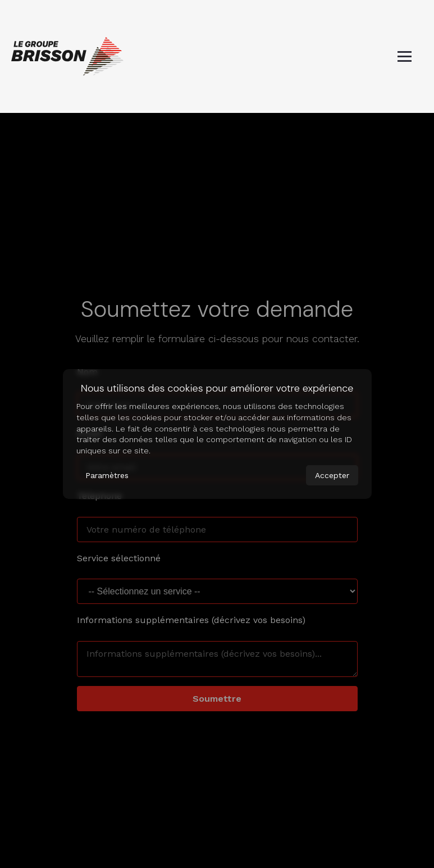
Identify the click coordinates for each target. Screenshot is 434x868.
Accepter (332, 475)
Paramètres (107, 475)
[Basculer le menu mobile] (405, 56)
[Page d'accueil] (67, 56)
